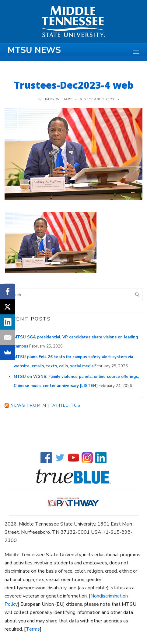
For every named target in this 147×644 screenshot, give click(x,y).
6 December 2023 (97, 99)
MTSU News (34, 50)
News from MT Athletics (46, 406)
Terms (33, 629)
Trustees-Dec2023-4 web (74, 85)
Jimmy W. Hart (58, 99)
